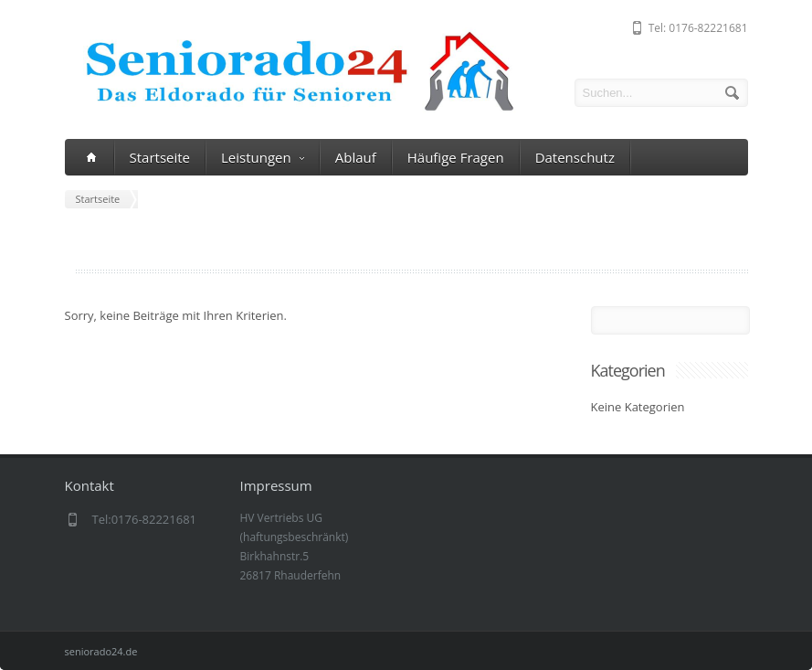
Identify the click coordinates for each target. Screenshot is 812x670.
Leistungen (263, 158)
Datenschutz (575, 157)
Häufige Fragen (456, 157)
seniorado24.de (101, 651)
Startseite (160, 157)
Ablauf (356, 157)
